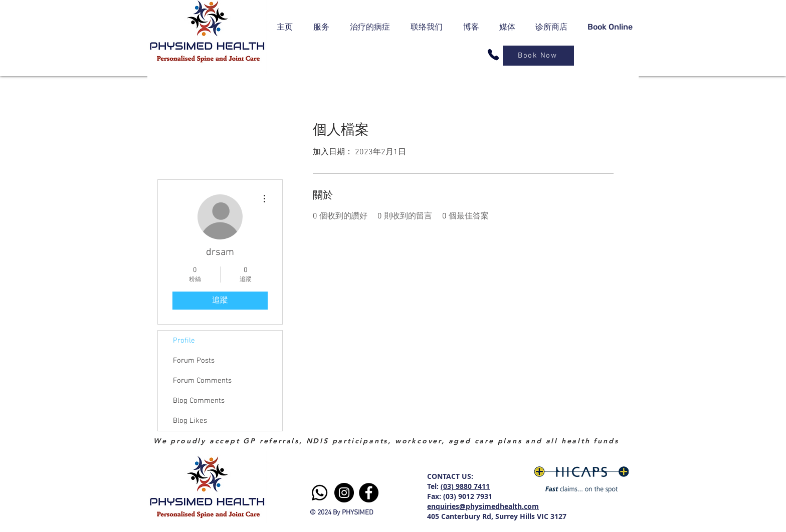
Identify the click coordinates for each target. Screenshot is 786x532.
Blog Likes (190, 421)
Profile (184, 341)
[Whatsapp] (320, 493)
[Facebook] (369, 493)
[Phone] (493, 55)
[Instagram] (344, 493)
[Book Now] (538, 56)
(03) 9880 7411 (465, 486)
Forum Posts (194, 361)
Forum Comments (202, 381)
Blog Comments (199, 401)
